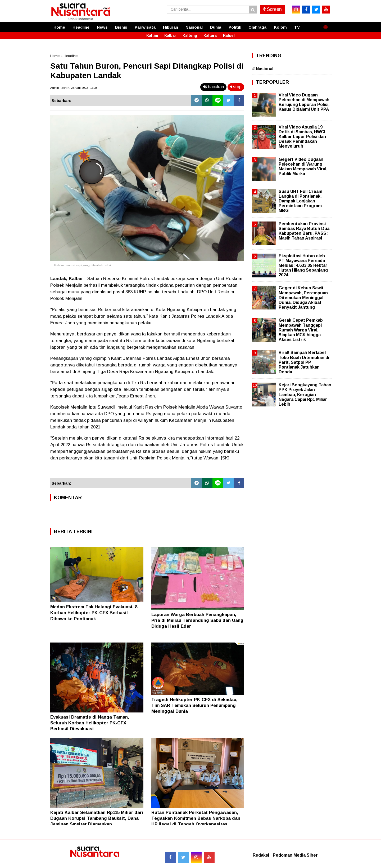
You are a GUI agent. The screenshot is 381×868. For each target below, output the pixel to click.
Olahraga (257, 27)
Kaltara (210, 36)
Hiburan (171, 27)
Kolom (280, 27)
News (102, 27)
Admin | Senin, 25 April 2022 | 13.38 (74, 88)
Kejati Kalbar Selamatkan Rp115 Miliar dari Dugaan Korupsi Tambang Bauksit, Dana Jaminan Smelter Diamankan (97, 818)
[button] (325, 25)
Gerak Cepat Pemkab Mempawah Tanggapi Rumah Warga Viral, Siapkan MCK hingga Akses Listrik (301, 330)
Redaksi (261, 855)
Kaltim (152, 36)
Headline (81, 27)
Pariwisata (145, 27)
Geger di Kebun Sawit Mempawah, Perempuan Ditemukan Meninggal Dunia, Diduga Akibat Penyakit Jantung (303, 298)
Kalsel (229, 36)
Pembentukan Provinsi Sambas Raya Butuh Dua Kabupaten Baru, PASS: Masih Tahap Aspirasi (304, 231)
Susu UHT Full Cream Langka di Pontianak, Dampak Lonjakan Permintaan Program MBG (300, 201)
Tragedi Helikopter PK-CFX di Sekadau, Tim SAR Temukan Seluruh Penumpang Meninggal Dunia (194, 705)
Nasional (194, 27)
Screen (273, 9)
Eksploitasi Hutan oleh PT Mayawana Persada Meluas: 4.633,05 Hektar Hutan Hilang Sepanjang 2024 (303, 265)
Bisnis (121, 27)
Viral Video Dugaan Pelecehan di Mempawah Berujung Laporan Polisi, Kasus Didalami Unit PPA (304, 102)
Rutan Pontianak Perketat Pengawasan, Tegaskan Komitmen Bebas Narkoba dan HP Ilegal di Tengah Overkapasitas (196, 818)
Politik (235, 27)
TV (297, 27)
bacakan (213, 87)
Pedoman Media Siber (295, 855)
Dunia (216, 27)
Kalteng (190, 36)
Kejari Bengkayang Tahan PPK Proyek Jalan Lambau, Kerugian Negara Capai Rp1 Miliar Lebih (305, 395)
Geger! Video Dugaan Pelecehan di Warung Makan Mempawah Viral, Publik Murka (303, 167)
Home (59, 27)
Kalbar (170, 36)
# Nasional (263, 69)
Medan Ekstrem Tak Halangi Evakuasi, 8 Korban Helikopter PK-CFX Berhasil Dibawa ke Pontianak (94, 613)
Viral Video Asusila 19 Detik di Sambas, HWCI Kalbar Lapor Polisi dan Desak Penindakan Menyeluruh (302, 137)
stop (236, 87)
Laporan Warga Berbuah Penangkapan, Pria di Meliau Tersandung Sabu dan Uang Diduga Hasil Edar (197, 620)
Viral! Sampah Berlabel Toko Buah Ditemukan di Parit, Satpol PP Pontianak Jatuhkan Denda (304, 362)
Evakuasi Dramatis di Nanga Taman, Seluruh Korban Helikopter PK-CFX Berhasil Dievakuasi (90, 723)
